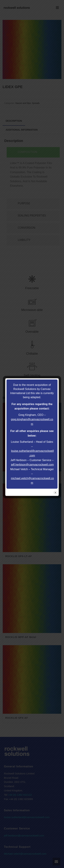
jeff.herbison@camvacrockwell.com (32, 465)
